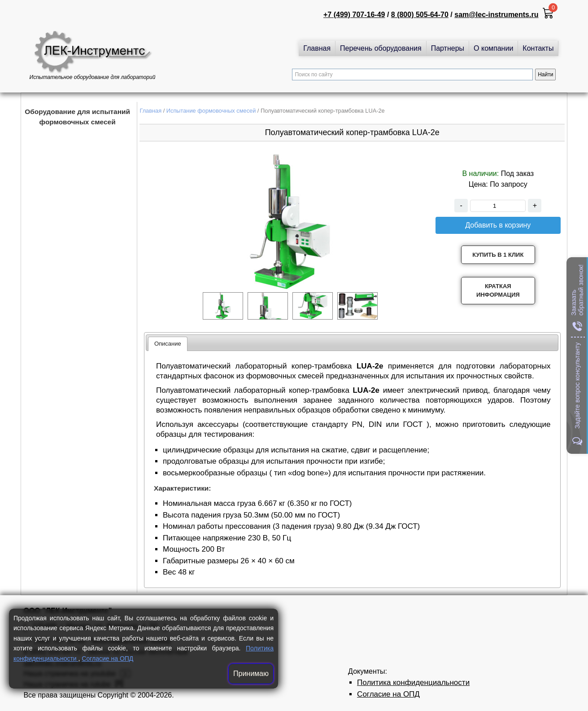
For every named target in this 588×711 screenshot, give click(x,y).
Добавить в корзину (498, 225)
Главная (317, 48)
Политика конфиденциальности (413, 682)
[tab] (168, 344)
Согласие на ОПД (107, 658)
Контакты (538, 48)
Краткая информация (498, 291)
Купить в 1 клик (498, 255)
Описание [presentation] (168, 344)
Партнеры (448, 48)
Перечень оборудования (381, 48)
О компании (493, 48)
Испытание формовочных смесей (211, 111)
